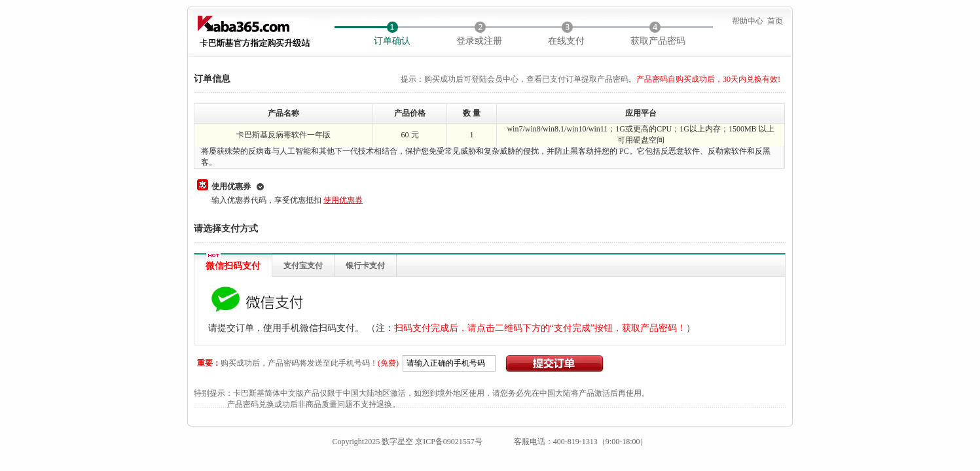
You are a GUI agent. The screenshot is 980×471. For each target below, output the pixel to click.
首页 (775, 21)
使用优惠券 (231, 186)
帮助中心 (748, 21)
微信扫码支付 (233, 266)
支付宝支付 (303, 266)
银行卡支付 (365, 266)
